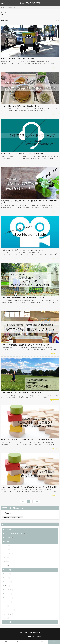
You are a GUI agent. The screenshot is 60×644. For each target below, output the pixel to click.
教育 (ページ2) (11, 7)
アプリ (7, 546)
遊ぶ (7, 618)
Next (37, 502)
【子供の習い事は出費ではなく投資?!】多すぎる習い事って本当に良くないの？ (25, 345)
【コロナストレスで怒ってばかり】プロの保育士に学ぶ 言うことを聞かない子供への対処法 (29, 487)
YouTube (8, 530)
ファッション (9, 598)
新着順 (3, 20)
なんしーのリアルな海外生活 (30, 3)
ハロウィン (8, 594)
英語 (7, 566)
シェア (18, 642)
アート (7, 550)
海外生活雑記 (9, 614)
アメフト (8, 574)
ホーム (6, 642)
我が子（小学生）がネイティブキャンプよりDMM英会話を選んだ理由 (22, 153)
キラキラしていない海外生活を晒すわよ (15, 534)
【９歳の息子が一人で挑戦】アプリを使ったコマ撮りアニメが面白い (22, 250)
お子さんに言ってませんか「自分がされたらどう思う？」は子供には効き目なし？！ (27, 440)
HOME (4, 7)
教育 (7, 542)
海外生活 (8, 570)
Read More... (54, 67)
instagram (30, 642)
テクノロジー (9, 554)
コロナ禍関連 (9, 538)
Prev (23, 502)
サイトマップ (23, 632)
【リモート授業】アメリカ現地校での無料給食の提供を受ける (20, 106)
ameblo (42, 642)
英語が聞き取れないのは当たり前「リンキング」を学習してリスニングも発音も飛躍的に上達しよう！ (30, 202)
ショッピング (9, 590)
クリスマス (8, 582)
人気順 (7, 20)
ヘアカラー (8, 602)
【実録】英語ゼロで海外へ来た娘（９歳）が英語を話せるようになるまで (23, 298)
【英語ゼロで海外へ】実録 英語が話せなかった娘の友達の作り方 (21, 392)
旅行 (7, 606)
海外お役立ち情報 (10, 610)
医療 (7, 558)
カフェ (7, 578)
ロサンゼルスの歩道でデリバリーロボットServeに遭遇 (18, 59)
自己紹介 (8, 622)
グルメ (7, 586)
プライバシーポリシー (34, 632)
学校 (7, 562)
